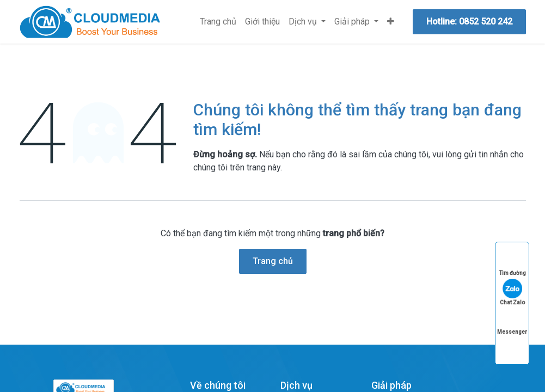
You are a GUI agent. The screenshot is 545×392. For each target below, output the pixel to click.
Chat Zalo (512, 292)
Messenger (512, 321)
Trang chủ (273, 261)
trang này (264, 167)
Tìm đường (512, 263)
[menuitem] (218, 22)
